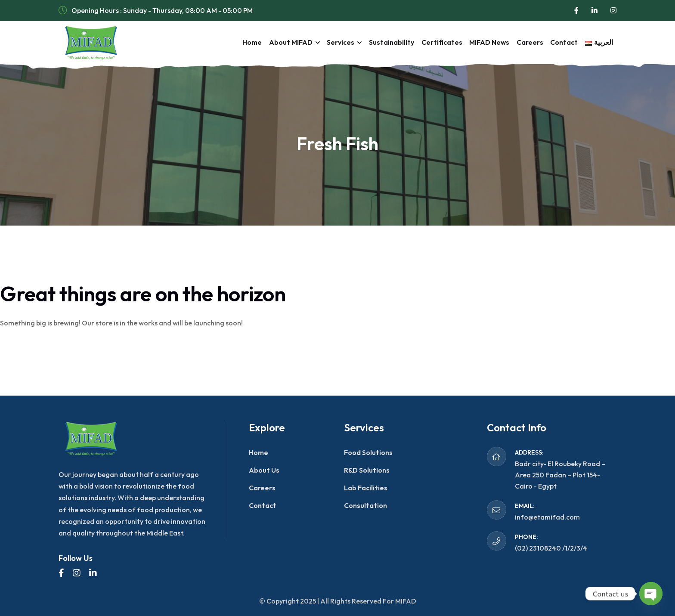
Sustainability (383, 42)
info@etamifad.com (547, 517)
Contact (562, 42)
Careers (526, 42)
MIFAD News (484, 42)
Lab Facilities (366, 488)
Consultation (365, 505)
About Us (264, 470)
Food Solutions (368, 452)
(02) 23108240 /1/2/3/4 (551, 548)
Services (331, 42)
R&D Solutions (367, 470)
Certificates (435, 42)
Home (240, 42)
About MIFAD (280, 42)
